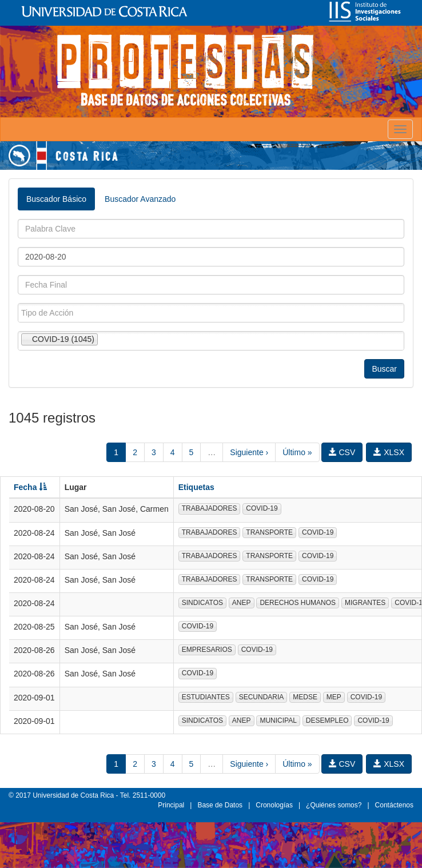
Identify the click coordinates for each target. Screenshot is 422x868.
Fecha (30, 487)
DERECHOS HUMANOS (298, 603)
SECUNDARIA (262, 697)
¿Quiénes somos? (334, 805)
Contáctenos (394, 805)
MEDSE (305, 697)
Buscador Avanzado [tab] (140, 199)
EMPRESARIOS (207, 650)
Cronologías (274, 805)
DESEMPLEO (327, 720)
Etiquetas (196, 487)
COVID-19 (262, 508)
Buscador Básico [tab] (56, 199)
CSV (342, 452)
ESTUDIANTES (206, 697)
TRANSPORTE (269, 532)
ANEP (242, 603)
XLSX (389, 452)
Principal (171, 805)
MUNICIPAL (278, 720)
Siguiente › (249, 452)
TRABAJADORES (210, 508)
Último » (297, 452)
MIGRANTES (365, 603)
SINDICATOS (202, 603)
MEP (334, 697)
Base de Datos (220, 805)
